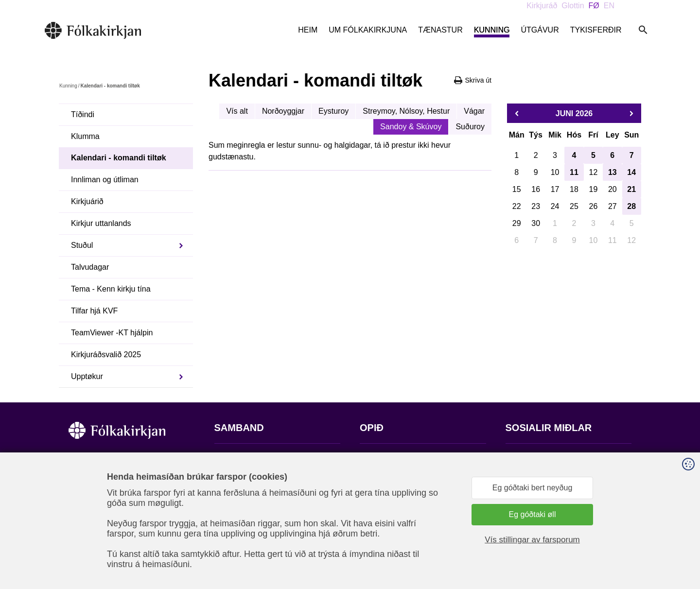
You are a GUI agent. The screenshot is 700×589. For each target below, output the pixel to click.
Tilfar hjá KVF (94, 311)
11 (574, 172)
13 (612, 172)
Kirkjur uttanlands (101, 223)
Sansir (623, 541)
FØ (594, 6)
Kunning (492, 30)
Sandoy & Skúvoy (411, 127)
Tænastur (440, 30)
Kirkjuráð (542, 6)
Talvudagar (90, 267)
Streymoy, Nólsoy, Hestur (406, 111)
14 (631, 172)
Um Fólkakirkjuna (368, 30)
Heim (308, 30)
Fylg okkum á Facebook (547, 458)
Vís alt (237, 111)
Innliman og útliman (105, 180)
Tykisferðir (596, 30)
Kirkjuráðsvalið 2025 (106, 355)
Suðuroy (470, 127)
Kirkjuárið (87, 201)
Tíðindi (83, 114)
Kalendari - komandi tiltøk (119, 158)
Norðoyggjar (283, 111)
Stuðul (82, 245)
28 (631, 206)
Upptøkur (87, 376)
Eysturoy (333, 111)
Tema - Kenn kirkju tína (111, 289)
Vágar (474, 111)
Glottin (573, 6)
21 (631, 189)
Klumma (85, 136)
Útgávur (540, 30)
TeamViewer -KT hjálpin (112, 333)
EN (609, 6)
